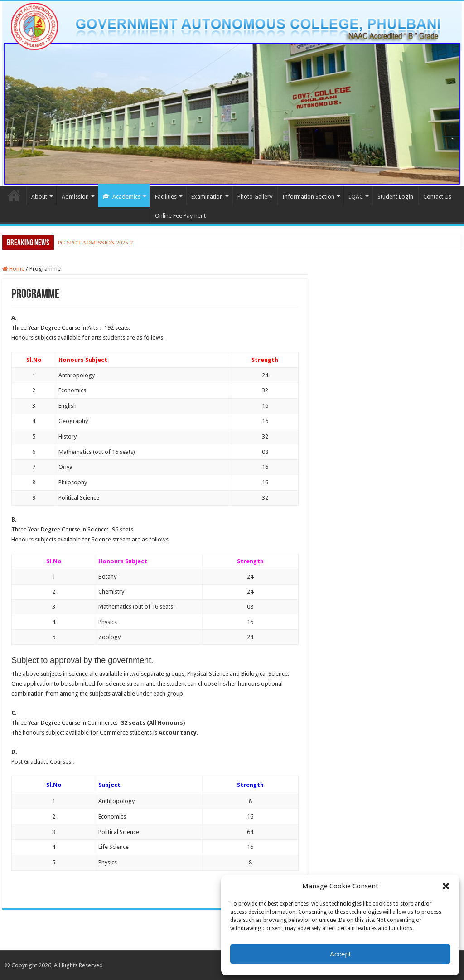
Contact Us (437, 197)
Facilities (166, 197)
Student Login (395, 197)
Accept (340, 954)
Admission (75, 197)
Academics (121, 197)
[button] (446, 886)
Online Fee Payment (180, 216)
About (39, 197)
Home (14, 195)
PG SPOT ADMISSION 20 (90, 242)
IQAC (356, 197)
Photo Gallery (255, 197)
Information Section (308, 197)
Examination (207, 197)
